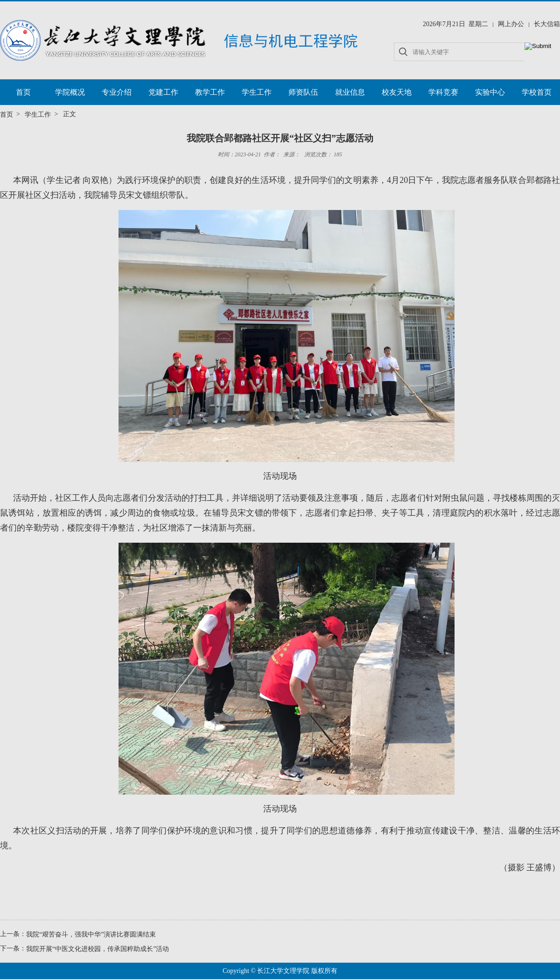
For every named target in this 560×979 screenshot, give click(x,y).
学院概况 (70, 92)
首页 (23, 92)
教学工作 (210, 92)
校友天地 (397, 92)
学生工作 (257, 92)
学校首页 (537, 92)
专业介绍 (117, 92)
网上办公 (511, 24)
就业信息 (350, 92)
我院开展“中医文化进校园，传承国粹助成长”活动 (98, 948)
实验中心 (490, 92)
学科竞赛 (443, 92)
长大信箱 (547, 24)
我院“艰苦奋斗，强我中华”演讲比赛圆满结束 (91, 934)
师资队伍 (303, 92)
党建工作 (163, 92)
